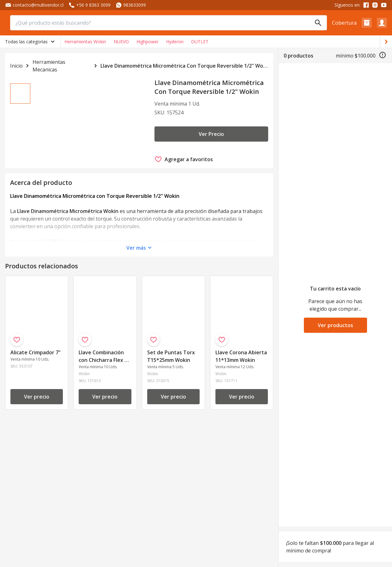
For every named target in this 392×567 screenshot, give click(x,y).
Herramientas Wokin (85, 42)
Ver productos (335, 325)
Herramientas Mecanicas (49, 66)
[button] (367, 23)
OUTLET (200, 42)
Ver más (136, 253)
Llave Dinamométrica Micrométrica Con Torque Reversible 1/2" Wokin (184, 66)
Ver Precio (211, 134)
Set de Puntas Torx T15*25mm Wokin (171, 361)
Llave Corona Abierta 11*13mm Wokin (241, 361)
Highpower (148, 42)
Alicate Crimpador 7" (36, 357)
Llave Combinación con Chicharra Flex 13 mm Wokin (104, 362)
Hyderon (175, 42)
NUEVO (121, 42)
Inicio (16, 66)
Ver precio (37, 402)
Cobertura (344, 23)
